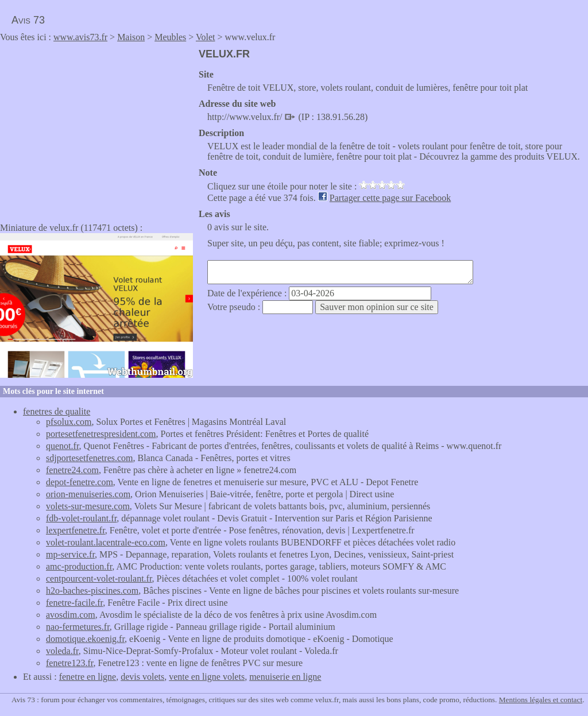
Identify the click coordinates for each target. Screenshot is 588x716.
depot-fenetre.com (80, 482)
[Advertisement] (96, 129)
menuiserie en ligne (285, 677)
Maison (131, 37)
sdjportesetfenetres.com (90, 458)
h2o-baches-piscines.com (92, 591)
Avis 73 (28, 20)
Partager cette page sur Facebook (390, 198)
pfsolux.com (69, 422)
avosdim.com (71, 615)
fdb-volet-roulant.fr (81, 518)
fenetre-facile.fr (74, 603)
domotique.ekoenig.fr (85, 639)
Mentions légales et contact (541, 700)
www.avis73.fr (80, 37)
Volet (205, 37)
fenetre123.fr (69, 663)
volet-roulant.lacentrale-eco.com (106, 542)
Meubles (170, 37)
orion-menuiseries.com (88, 494)
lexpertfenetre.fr (76, 530)
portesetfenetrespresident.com (101, 434)
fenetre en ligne (88, 677)
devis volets (142, 677)
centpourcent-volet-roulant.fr (99, 578)
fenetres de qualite (57, 411)
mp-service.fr (70, 554)
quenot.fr (63, 446)
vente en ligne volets (207, 677)
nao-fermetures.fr (78, 627)
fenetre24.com (72, 470)
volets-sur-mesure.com (88, 506)
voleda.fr (62, 651)
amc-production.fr (79, 566)
